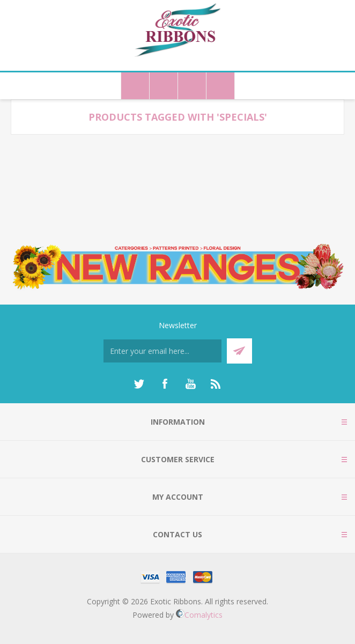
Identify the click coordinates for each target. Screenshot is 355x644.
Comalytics (199, 615)
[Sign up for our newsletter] (162, 351)
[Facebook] (165, 384)
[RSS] (216, 384)
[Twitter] (139, 384)
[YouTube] (190, 384)
